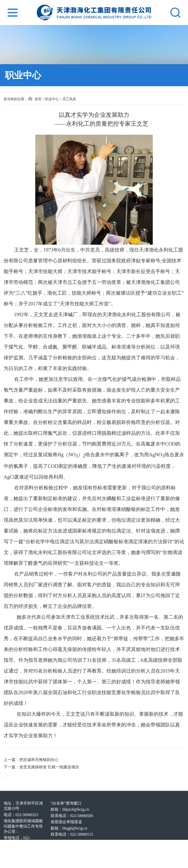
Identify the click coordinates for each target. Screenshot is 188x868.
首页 (35, 99)
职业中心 (52, 99)
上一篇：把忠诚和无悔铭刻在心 (31, 760)
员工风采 (69, 99)
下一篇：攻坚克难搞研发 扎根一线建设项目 (41, 767)
